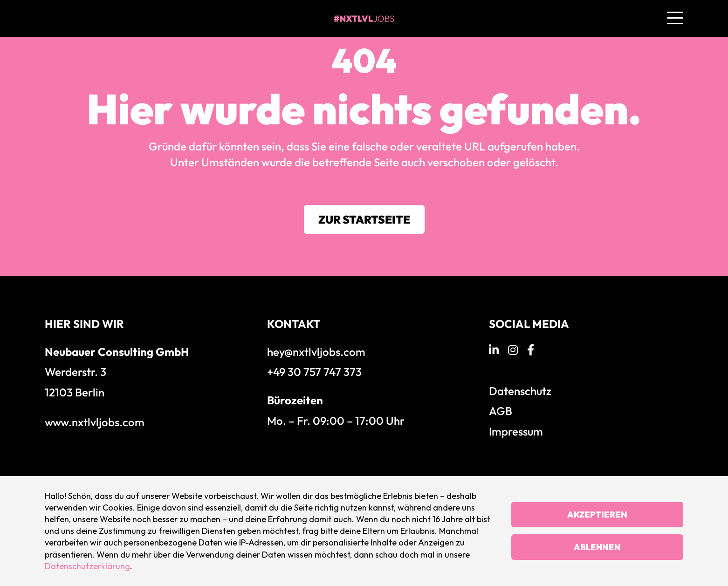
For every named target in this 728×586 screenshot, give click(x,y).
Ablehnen (597, 547)
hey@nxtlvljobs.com (316, 352)
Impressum (516, 431)
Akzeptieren (597, 514)
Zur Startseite (364, 219)
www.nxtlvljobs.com (95, 422)
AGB (501, 411)
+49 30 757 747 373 (314, 372)
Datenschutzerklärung (87, 566)
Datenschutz (520, 391)
